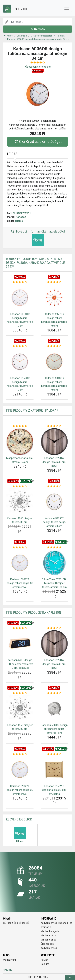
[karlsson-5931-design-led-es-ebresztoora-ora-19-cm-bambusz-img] (20, 644)
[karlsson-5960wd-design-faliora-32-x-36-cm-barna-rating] (54, 754)
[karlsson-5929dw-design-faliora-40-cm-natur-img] (54, 442)
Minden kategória (50, 931)
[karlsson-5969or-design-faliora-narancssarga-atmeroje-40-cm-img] (20, 362)
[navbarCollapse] (67, 8)
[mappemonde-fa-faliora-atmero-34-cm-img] (20, 442)
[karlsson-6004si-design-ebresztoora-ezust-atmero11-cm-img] (54, 709)
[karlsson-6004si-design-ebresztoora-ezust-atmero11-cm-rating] (54, 693)
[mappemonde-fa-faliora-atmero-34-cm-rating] (20, 426)
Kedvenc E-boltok (19, 819)
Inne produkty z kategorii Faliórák (32, 411)
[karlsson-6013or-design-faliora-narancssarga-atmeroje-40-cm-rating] (54, 346)
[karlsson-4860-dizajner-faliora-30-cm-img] (20, 502)
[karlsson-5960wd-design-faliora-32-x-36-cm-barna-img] (54, 770)
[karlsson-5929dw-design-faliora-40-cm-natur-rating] (54, 426)
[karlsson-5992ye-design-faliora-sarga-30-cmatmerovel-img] (20, 563)
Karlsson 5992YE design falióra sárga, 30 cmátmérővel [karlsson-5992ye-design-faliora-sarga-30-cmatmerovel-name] (20, 583)
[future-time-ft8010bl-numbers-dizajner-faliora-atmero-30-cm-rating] (54, 547)
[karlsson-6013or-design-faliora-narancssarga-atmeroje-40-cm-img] (54, 362)
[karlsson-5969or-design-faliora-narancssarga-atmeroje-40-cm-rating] (20, 346)
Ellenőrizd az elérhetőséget (37, 141)
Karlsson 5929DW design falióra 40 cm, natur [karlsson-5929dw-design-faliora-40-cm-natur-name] (54, 462)
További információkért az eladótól (37, 238)
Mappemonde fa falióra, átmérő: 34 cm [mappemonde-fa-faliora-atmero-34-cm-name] (20, 460)
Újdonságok (47, 944)
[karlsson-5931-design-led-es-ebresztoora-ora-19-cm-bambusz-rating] (20, 628)
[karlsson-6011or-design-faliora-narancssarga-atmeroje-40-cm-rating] (20, 282)
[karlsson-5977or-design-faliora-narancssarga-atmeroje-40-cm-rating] (54, 282)
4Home (19, 221)
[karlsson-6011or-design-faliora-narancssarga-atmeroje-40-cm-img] (20, 298)
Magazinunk (10, 960)
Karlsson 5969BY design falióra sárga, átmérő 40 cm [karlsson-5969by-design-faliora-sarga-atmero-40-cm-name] (54, 522)
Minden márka (48, 936)
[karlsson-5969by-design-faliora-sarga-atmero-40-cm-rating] (54, 486)
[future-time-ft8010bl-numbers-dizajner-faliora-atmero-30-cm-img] (54, 563)
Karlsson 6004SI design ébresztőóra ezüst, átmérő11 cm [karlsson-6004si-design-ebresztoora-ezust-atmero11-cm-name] (54, 729)
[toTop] (70, 978)
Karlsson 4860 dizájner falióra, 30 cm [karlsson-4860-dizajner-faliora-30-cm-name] (20, 520)
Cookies (45, 964)
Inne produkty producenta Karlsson (33, 613)
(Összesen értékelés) (38, 67)
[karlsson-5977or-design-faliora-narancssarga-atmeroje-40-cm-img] (54, 298)
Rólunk (44, 960)
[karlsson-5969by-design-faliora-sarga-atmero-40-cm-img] (54, 502)
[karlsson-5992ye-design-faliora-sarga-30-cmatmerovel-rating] (20, 547)
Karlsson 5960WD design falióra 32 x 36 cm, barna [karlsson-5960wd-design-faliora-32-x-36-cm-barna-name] (54, 790)
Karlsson (21, 217)
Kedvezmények (49, 948)
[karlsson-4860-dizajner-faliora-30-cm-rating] (20, 486)
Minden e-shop (48, 940)
